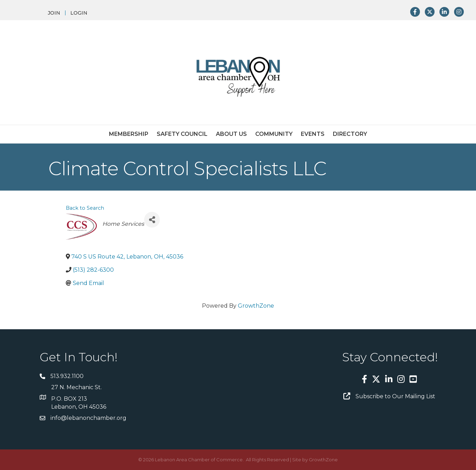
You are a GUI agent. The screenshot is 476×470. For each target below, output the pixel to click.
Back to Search (85, 208)
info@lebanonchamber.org (88, 418)
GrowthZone (256, 306)
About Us (231, 134)
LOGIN (79, 13)
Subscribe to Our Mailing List (395, 396)
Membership (129, 134)
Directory (350, 134)
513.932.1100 (67, 376)
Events (313, 134)
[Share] (152, 220)
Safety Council (182, 134)
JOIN (54, 13)
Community (274, 134)
